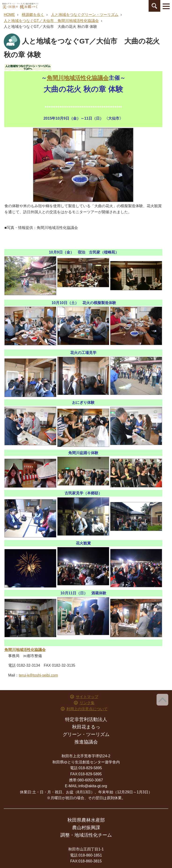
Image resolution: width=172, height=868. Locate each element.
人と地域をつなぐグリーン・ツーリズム (85, 15)
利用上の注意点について (87, 709)
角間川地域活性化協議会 (78, 78)
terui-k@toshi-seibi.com (38, 675)
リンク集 (87, 703)
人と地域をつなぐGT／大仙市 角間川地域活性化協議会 (51, 21)
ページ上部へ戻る (162, 700)
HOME (9, 15)
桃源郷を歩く (33, 15)
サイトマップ (87, 697)
